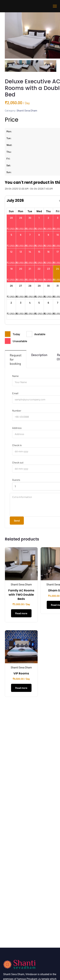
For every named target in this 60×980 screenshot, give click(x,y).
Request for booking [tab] (16, 360)
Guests (16, 481)
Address (17, 429)
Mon (21, 212)
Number (17, 412)
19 (11, 270)
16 (48, 253)
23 (48, 270)
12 (11, 253)
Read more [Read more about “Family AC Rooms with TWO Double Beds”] (21, 614)
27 (21, 287)
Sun (11, 212)
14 (30, 253)
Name (15, 377)
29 (21, 219)
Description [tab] (39, 356)
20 (21, 270)
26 (11, 287)
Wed (39, 212)
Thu (48, 212)
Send (17, 522)
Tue (30, 212)
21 (30, 270)
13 (21, 253)
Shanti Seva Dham (27, 112)
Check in (17, 446)
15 (39, 253)
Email (15, 394)
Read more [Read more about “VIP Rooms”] (21, 689)
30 (30, 219)
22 (39, 270)
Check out (18, 464)
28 (11, 219)
